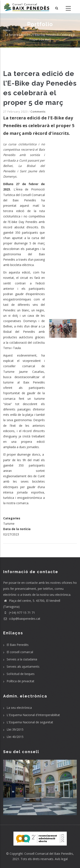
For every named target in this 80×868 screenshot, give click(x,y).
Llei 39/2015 (15, 729)
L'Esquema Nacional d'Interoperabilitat (33, 715)
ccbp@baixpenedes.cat (22, 619)
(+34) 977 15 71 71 (19, 613)
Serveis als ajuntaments (23, 667)
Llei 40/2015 (15, 737)
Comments (38, 112)
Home (7, 30)
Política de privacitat (20, 681)
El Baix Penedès (18, 645)
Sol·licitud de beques (21, 674)
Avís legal (61, 859)
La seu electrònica (19, 708)
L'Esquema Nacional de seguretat (30, 722)
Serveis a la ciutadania (22, 659)
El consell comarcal (20, 652)
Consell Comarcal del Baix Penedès (49, 854)
